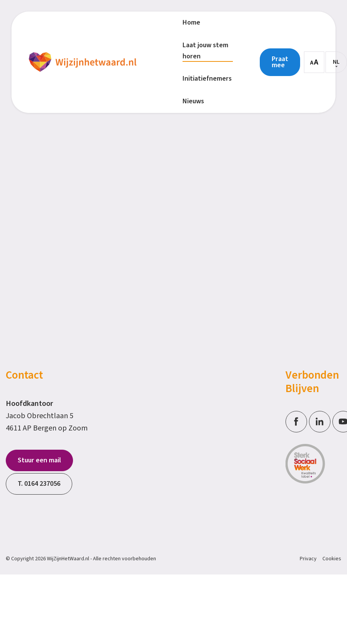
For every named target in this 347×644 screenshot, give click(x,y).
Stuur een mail (39, 460)
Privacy (308, 559)
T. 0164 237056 (39, 484)
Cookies (332, 559)
